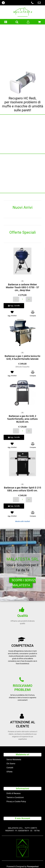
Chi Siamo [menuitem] (11, 764)
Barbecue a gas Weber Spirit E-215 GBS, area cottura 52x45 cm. (22, 489)
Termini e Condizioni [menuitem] (15, 797)
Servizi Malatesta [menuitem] (14, 760)
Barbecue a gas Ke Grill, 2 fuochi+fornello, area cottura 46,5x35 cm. (22, 419)
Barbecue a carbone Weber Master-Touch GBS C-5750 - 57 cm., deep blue (22, 287)
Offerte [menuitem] (9, 772)
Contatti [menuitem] (10, 768)
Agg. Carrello (14, 306)
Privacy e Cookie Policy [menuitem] (16, 802)
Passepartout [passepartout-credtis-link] (33, 867)
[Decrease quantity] (16, 299)
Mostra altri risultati (23, 521)
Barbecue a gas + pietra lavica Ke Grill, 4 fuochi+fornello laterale (22, 357)
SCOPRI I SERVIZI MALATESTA (24, 583)
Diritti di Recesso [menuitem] (14, 793)
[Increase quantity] (29, 299)
